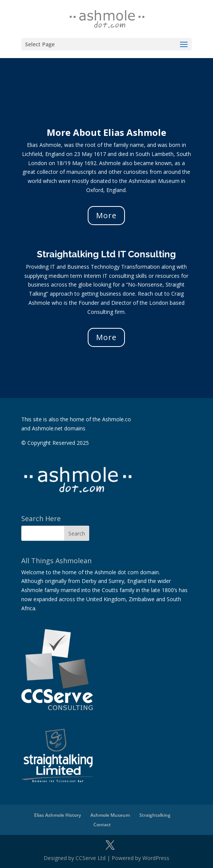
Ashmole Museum (110, 815)
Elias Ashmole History (58, 815)
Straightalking (155, 815)
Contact (102, 825)
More (106, 215)
